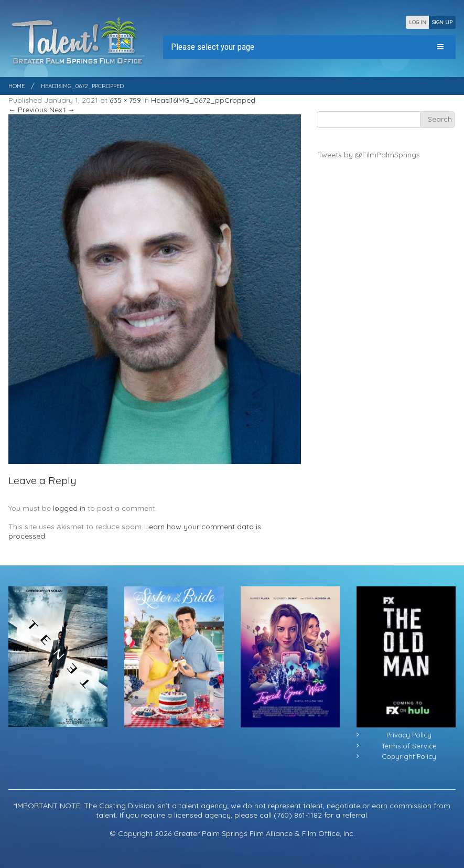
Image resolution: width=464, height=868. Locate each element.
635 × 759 (125, 100)
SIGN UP (442, 22)
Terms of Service (409, 746)
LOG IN (418, 22)
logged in (69, 508)
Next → (62, 110)
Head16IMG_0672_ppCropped (203, 100)
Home (17, 86)
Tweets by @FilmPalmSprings (369, 155)
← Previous (28, 110)
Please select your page (213, 47)
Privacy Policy (409, 735)
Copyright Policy (409, 756)
